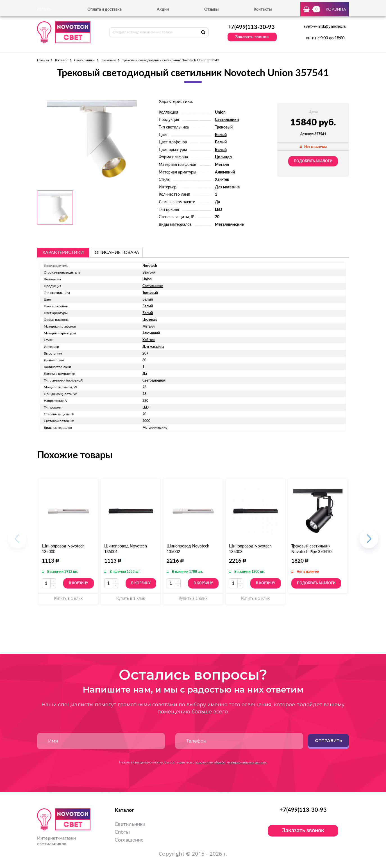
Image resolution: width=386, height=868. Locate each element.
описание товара (117, 252)
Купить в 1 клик (68, 599)
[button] (369, 542)
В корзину (79, 583)
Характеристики (63, 252)
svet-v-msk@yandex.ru (325, 27)
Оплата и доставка (105, 10)
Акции (163, 10)
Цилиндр (223, 157)
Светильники (85, 60)
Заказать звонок (252, 37)
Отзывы (211, 10)
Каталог (61, 60)
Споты (122, 832)
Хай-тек (222, 180)
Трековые (109, 60)
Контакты (263, 10)
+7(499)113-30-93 (251, 27)
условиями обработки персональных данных (231, 762)
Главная (43, 60)
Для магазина (227, 187)
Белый (221, 135)
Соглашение (129, 840)
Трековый (224, 127)
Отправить (329, 740)
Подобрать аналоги (313, 161)
